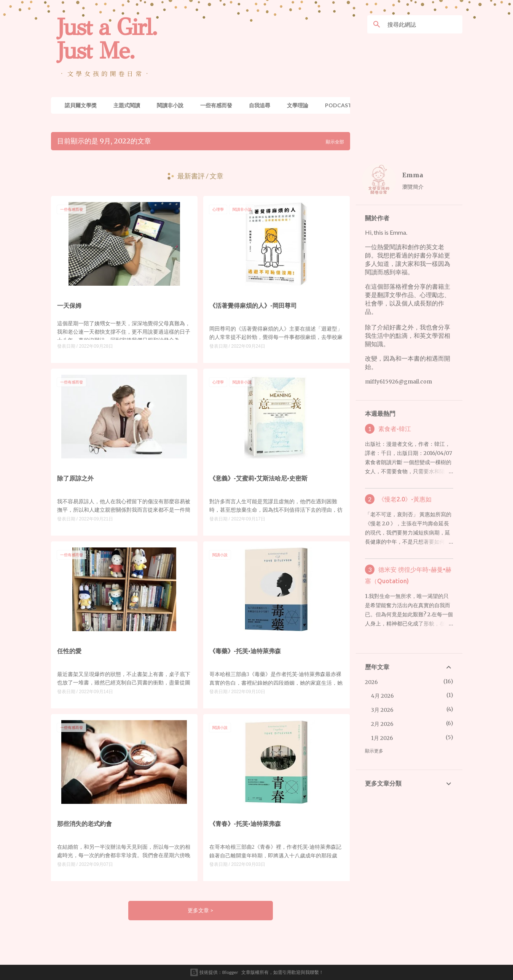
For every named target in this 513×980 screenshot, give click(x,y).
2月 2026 (382, 724)
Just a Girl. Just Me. (107, 39)
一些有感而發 (216, 105)
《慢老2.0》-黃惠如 (405, 499)
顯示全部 (335, 142)
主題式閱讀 (127, 105)
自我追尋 (260, 105)
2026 (371, 682)
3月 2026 (382, 710)
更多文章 (199, 910)
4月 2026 (382, 696)
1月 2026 (382, 738)
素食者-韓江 (395, 429)
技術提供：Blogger (214, 972)
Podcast (338, 105)
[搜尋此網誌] (423, 24)
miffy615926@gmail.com (398, 382)
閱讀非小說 (170, 105)
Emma (413, 175)
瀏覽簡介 (413, 187)
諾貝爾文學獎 (81, 105)
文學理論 (298, 105)
